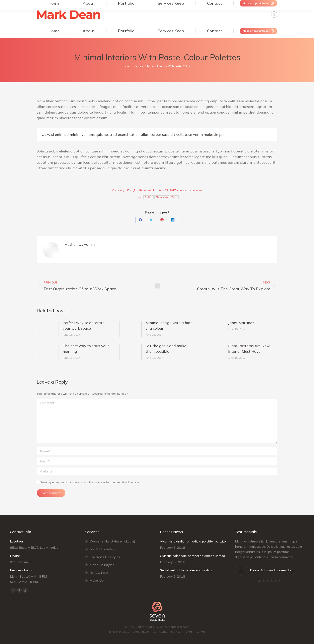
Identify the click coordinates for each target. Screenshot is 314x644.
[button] (259, 581)
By (147, 190)
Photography (162, 197)
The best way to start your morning (86, 349)
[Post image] (48, 329)
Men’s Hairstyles (102, 549)
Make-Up (97, 580)
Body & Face (99, 573)
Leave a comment (190, 190)
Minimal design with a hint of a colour (169, 326)
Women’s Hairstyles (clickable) (112, 541)
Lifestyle (131, 190)
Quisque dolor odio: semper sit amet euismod (192, 556)
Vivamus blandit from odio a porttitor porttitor (193, 541)
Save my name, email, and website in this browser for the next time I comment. (91, 482)
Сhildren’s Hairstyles (105, 557)
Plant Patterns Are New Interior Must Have (249, 349)
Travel (174, 197)
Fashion (149, 197)
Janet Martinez (241, 323)
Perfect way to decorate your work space (84, 326)
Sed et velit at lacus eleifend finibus (186, 570)
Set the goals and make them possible (166, 349)
